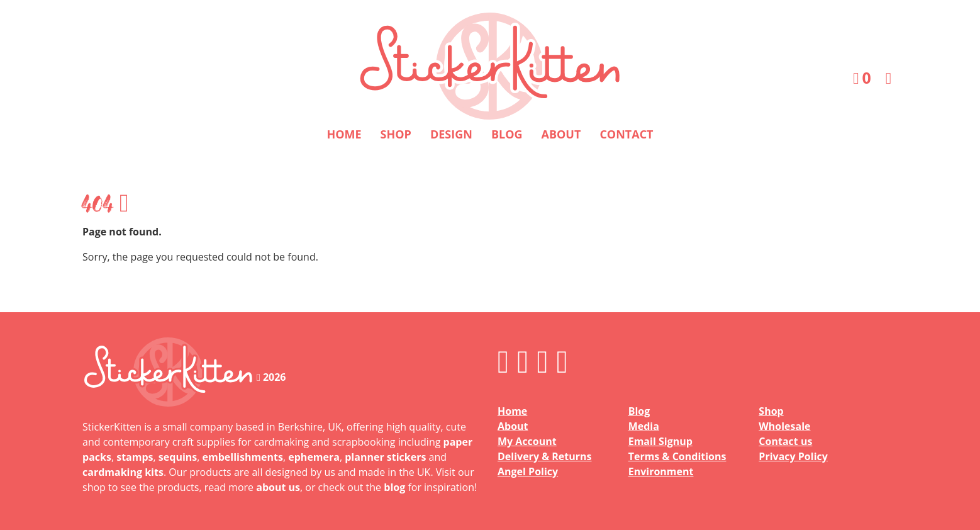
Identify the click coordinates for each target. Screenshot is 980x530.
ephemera (314, 457)
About (561, 134)
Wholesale (784, 426)
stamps (135, 457)
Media (644, 426)
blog (394, 487)
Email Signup (660, 441)
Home (344, 134)
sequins (178, 457)
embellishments (243, 457)
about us (278, 487)
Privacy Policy (793, 456)
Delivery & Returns (545, 456)
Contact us (785, 441)
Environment (661, 471)
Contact (626, 134)
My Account (527, 441)
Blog (507, 134)
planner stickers (385, 457)
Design (451, 134)
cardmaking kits (123, 472)
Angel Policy (528, 471)
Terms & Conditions (677, 456)
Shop (396, 134)
